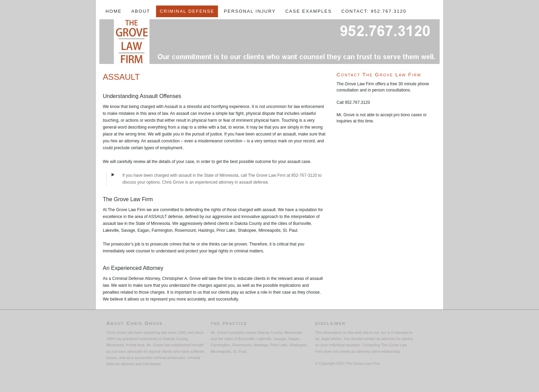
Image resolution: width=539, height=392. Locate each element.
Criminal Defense (187, 11)
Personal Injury (250, 11)
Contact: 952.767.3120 (374, 11)
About (141, 11)
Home (114, 11)
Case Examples (309, 11)
